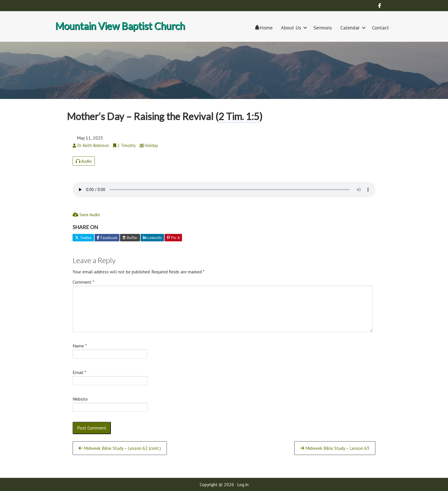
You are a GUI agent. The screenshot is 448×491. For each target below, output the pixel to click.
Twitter (83, 238)
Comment (83, 282)
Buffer (130, 238)
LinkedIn (152, 238)
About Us (291, 28)
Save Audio (86, 214)
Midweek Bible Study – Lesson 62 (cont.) (120, 448)
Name (80, 346)
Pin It (173, 238)
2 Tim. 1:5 (239, 116)
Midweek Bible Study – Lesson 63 (335, 448)
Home (264, 28)
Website (80, 399)
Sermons (323, 28)
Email (79, 372)
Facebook (107, 238)
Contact (380, 28)
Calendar (350, 28)
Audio (84, 161)
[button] (305, 28)
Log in (243, 484)
